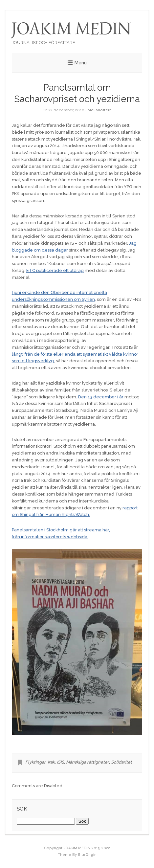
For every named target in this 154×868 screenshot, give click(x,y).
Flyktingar (35, 762)
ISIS (60, 762)
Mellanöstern (100, 110)
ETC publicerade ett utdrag (55, 270)
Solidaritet (121, 762)
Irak (51, 762)
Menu (81, 63)
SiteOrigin (87, 855)
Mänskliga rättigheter (88, 762)
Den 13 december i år (101, 397)
